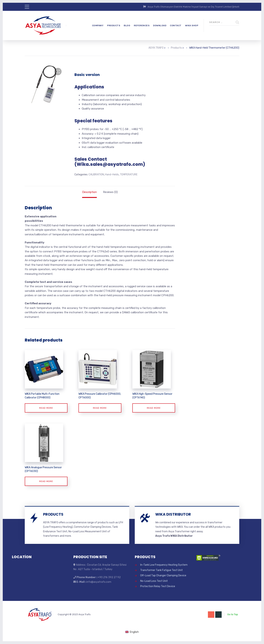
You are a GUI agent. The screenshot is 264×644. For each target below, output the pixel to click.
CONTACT (176, 25)
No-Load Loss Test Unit (154, 581)
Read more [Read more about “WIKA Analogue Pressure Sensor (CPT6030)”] (46, 481)
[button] (58, 72)
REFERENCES (142, 25)
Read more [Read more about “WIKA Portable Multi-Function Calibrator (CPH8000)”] (46, 408)
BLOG (127, 25)
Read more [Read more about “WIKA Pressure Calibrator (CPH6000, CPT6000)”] (100, 408)
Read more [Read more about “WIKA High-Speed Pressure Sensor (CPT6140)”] (154, 408)
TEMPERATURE (129, 175)
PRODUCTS (114, 25)
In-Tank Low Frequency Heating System (164, 565)
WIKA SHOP (192, 25)
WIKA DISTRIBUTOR (173, 514)
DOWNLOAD (160, 25)
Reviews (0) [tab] (110, 192)
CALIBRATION (96, 175)
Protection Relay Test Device (158, 586)
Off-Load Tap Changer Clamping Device (163, 575)
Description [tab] (89, 192)
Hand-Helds (112, 175)
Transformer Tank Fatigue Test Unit (162, 570)
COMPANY (98, 25)
